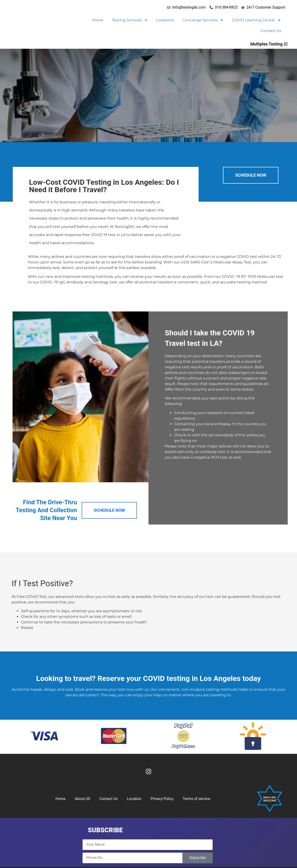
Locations (165, 20)
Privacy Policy (162, 799)
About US (82, 799)
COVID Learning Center (257, 20)
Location (134, 799)
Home (98, 20)
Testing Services (130, 20)
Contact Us (271, 31)
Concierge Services (203, 20)
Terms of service (197, 799)
